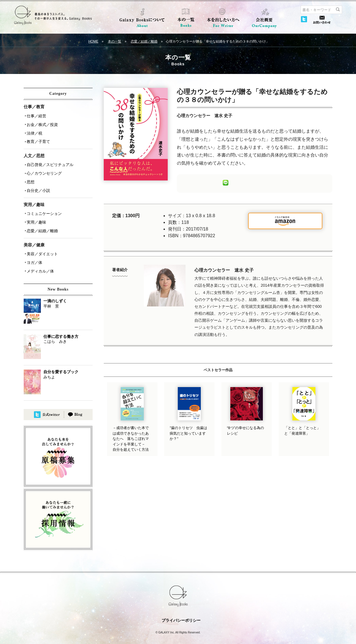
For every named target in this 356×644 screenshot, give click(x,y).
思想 (30, 177)
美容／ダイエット (41, 244)
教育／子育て (38, 139)
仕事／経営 (36, 115)
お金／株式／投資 (41, 123)
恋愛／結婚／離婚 (144, 41)
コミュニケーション (43, 207)
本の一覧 (115, 41)
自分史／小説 (38, 184)
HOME (93, 41)
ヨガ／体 (34, 252)
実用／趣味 (36, 214)
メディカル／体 (39, 260)
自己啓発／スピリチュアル (49, 161)
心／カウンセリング (43, 169)
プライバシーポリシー (181, 609)
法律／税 (34, 131)
